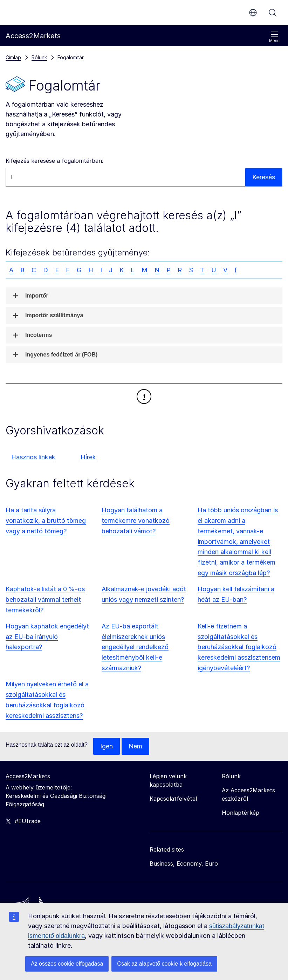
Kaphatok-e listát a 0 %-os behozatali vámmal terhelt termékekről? (45, 599)
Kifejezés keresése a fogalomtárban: (54, 161)
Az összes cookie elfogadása (67, 964)
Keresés (273, 13)
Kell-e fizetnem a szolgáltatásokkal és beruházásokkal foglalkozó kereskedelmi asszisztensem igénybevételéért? (239, 647)
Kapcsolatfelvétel (173, 799)
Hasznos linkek (33, 457)
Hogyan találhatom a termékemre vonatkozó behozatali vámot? (136, 521)
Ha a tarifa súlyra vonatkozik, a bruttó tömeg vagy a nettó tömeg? (46, 521)
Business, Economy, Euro (184, 864)
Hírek (88, 457)
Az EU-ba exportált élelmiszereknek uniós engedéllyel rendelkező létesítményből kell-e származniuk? (135, 647)
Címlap (13, 57)
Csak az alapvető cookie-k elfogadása (164, 964)
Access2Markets (28, 776)
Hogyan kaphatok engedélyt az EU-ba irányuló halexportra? (47, 637)
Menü (274, 37)
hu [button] (253, 13)
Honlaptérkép (241, 813)
